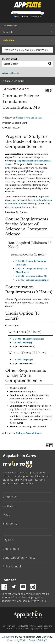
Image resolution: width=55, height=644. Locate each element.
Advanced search (37, 16)
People (25, 16)
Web (16, 16)
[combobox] (27, 50)
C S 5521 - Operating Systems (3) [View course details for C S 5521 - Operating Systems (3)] (31, 276)
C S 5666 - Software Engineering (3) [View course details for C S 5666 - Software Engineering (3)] (32, 280)
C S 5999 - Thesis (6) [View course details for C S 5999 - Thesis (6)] (22, 343)
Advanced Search (10, 73)
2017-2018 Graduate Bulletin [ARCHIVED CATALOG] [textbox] (28, 50)
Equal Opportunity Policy (19, 558)
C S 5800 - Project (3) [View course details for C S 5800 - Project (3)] (23, 360)
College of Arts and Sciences (29, 118)
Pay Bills (8, 540)
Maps (6, 514)
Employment (11, 549)
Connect (9, 580)
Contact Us (10, 497)
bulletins (10, 637)
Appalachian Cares (19, 456)
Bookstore (10, 506)
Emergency (10, 523)
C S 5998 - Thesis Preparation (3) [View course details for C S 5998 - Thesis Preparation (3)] (28, 339)
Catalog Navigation (15, 81)
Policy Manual (12, 566)
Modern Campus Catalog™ (34, 640)
